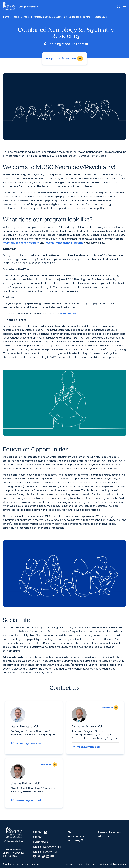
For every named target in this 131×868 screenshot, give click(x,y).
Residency (100, 17)
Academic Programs (79, 836)
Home (6, 17)
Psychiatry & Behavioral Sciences (48, 17)
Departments (20, 17)
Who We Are (105, 836)
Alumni (71, 832)
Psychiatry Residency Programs (64, 243)
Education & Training (80, 17)
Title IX (95, 864)
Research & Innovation (110, 832)
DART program (69, 314)
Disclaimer (70, 864)
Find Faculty (76, 841)
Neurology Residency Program (21, 243)
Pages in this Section (65, 58)
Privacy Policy (83, 864)
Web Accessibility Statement (113, 864)
